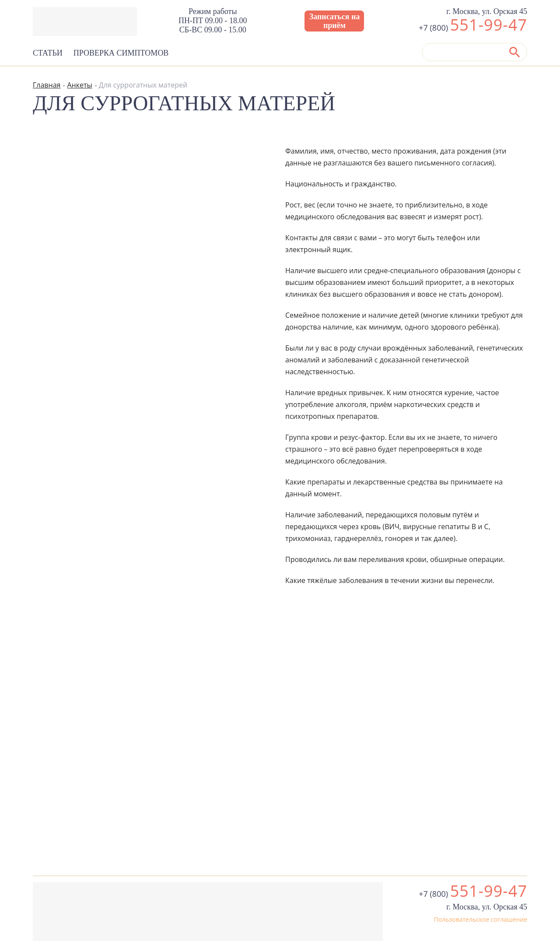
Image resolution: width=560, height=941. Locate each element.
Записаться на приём (335, 21)
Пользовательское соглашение (481, 919)
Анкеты (79, 85)
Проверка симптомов (121, 53)
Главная (47, 85)
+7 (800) (473, 28)
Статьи (48, 53)
